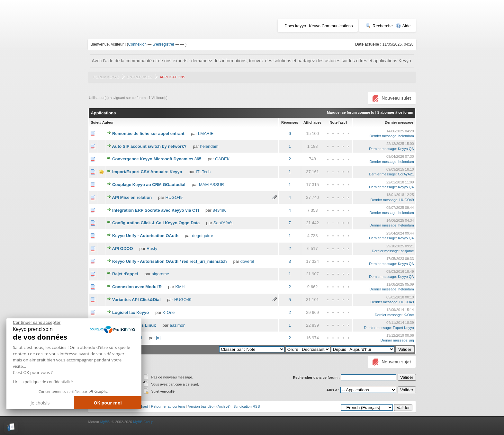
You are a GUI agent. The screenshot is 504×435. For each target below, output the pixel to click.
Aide (403, 26)
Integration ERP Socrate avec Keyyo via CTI (156, 210)
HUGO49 (174, 197)
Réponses (290, 122)
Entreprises (140, 77)
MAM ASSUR (212, 185)
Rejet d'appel (125, 274)
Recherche (379, 26)
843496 (219, 210)
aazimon (178, 325)
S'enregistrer (164, 44)
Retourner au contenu (168, 406)
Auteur (108, 122)
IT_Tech (203, 172)
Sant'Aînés (223, 223)
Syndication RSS (247, 406)
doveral (247, 261)
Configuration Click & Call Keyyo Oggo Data (156, 223)
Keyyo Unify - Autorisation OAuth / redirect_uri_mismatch (169, 261)
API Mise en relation (132, 197)
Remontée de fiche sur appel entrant (148, 133)
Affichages (312, 122)
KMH (180, 287)
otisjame (407, 251)
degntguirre (203, 236)
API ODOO (123, 249)
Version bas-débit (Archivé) (209, 406)
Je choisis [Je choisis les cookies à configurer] (40, 403)
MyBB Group (143, 422)
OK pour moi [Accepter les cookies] (108, 403)
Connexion (137, 44)
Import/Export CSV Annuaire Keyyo (147, 172)
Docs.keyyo (295, 26)
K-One (169, 312)
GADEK (222, 159)
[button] (11, 427)
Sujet (95, 122)
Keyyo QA (406, 149)
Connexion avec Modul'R (137, 287)
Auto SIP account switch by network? (149, 146)
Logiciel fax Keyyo (130, 312)
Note (334, 122)
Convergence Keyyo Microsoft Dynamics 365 (157, 159)
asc (343, 122)
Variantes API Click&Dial (136, 300)
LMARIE (206, 133)
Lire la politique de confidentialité (43, 382)
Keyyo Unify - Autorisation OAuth (145, 236)
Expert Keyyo (403, 328)
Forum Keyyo (106, 77)
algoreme (160, 274)
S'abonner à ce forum (395, 112)
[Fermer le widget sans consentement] (37, 323)
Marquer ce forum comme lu (351, 112)
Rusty (152, 249)
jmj (159, 338)
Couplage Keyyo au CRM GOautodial (149, 185)
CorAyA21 (406, 174)
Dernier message (399, 122)
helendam (406, 136)
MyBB (105, 422)
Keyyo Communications (331, 26)
